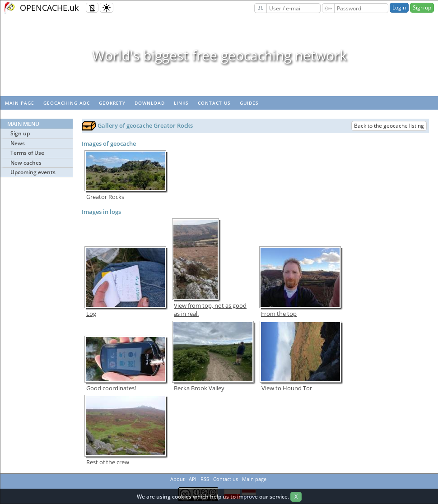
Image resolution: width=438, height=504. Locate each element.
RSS (205, 479)
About (177, 479)
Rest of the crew (108, 462)
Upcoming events (33, 172)
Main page (20, 103)
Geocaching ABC (67, 103)
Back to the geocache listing (389, 126)
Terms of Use (27, 153)
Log (91, 314)
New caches (26, 163)
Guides (249, 103)
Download (150, 103)
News (18, 143)
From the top (279, 314)
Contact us (214, 103)
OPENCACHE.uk (49, 8)
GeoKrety (112, 103)
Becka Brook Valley (199, 388)
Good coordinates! (111, 388)
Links (181, 103)
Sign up (422, 7)
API (193, 479)
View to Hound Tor (287, 388)
